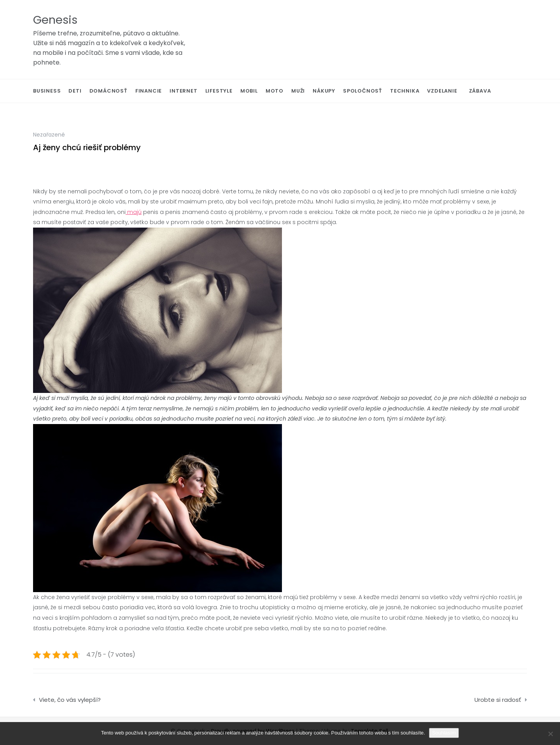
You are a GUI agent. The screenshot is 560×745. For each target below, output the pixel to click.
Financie (149, 91)
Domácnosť (108, 91)
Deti (75, 91)
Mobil (249, 91)
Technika (405, 91)
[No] (550, 734)
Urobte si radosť (498, 700)
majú (134, 212)
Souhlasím (444, 733)
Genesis (55, 20)
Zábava (480, 91)
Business (47, 91)
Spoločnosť (363, 91)
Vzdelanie (442, 91)
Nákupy (324, 91)
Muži (298, 91)
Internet (183, 91)
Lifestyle (219, 91)
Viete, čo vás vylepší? (70, 700)
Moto (275, 91)
